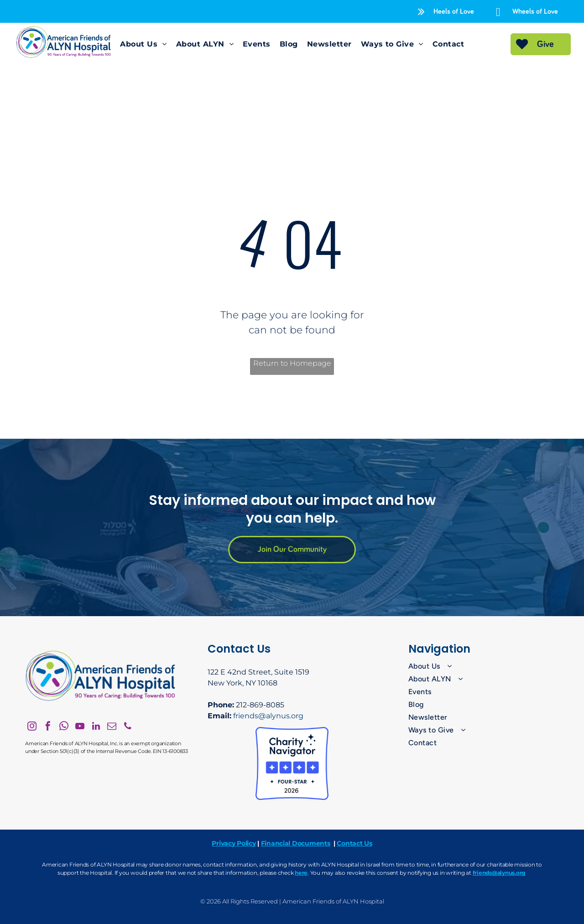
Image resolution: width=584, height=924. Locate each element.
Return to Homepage (292, 363)
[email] (112, 727)
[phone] (128, 727)
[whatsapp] (64, 727)
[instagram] (32, 727)
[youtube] (80, 727)
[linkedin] (96, 727)
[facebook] (48, 727)
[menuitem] (143, 44)
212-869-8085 (260, 705)
